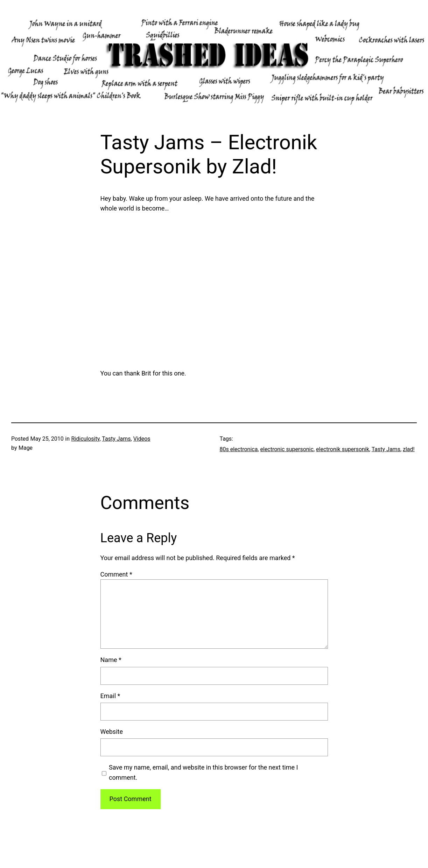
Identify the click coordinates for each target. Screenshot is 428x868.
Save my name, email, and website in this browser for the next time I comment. (203, 772)
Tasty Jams (116, 439)
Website (112, 732)
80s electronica (239, 449)
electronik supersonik (343, 449)
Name (111, 660)
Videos (142, 439)
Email (110, 696)
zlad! (409, 449)
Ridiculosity (85, 439)
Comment (116, 574)
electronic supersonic (287, 449)
